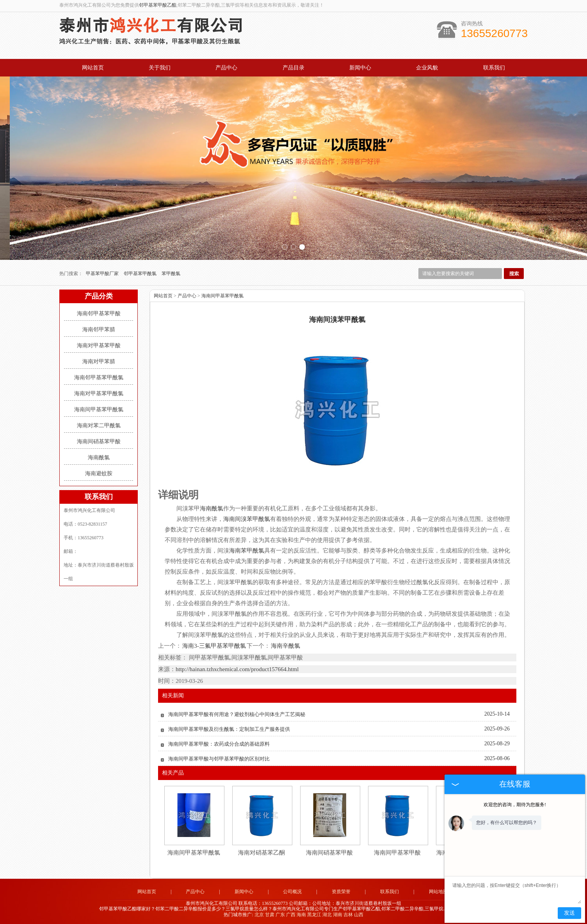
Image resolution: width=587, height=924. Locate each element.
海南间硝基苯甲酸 (99, 442)
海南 (301, 915)
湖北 (327, 915)
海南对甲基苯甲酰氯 (99, 394)
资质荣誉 (341, 892)
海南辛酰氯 (285, 646)
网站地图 (438, 892)
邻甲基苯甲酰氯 (141, 274)
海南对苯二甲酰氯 (99, 426)
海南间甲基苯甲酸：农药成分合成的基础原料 (219, 744)
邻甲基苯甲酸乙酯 (158, 5)
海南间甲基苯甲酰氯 (99, 410)
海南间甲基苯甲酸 (397, 853)
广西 (291, 915)
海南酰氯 (99, 458)
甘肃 (270, 915)
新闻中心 (360, 68)
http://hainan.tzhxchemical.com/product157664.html (237, 669)
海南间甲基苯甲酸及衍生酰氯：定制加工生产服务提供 (229, 729)
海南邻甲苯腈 (99, 330)
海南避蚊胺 (99, 474)
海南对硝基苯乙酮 (261, 853)
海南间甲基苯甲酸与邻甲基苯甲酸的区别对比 (219, 759)
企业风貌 (427, 68)
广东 (280, 915)
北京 (259, 915)
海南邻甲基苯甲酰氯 (99, 378)
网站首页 (93, 68)
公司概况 (292, 892)
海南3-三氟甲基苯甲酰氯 (214, 646)
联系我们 (494, 68)
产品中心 (226, 68)
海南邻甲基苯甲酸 (99, 314)
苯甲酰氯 (171, 274)
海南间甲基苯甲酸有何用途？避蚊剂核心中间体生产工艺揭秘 (237, 714)
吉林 (348, 915)
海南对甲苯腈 (99, 362)
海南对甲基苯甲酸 (99, 346)
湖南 (338, 915)
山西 (359, 915)
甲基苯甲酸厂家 (103, 274)
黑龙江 (314, 915)
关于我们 (160, 68)
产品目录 (293, 68)
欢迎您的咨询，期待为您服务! (515, 805)
